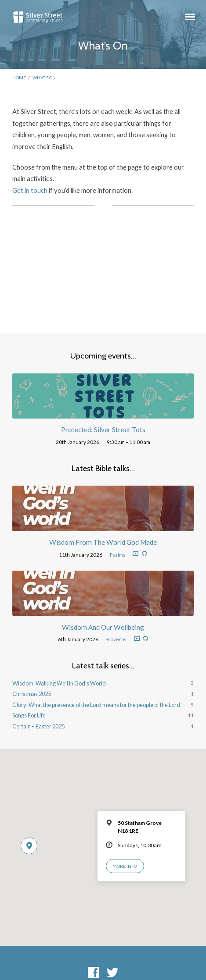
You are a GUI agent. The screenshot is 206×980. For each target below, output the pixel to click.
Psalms (118, 555)
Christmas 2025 (32, 694)
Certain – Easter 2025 (38, 726)
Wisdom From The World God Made (103, 542)
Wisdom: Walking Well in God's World (59, 683)
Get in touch (30, 190)
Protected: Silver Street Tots (103, 430)
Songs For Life (29, 715)
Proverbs (116, 639)
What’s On (44, 78)
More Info (125, 866)
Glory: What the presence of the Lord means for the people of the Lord (96, 705)
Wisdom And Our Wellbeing (103, 627)
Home (19, 78)
